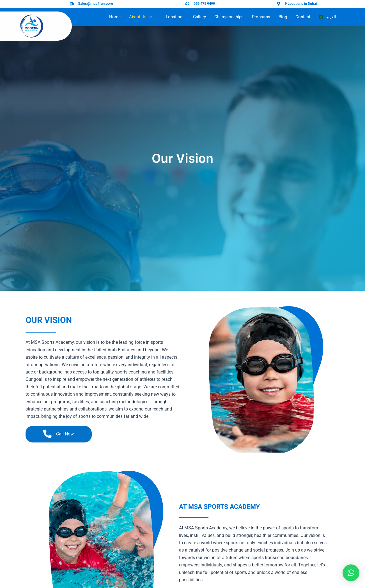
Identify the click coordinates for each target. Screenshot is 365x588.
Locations (175, 17)
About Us (143, 17)
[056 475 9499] (187, 4)
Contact (303, 17)
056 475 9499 (204, 4)
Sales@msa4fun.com (95, 4)
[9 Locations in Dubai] (279, 4)
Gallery (199, 17)
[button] (351, 573)
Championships (229, 17)
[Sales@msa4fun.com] (72, 4)
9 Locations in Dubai (301, 4)
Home (115, 17)
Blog (283, 17)
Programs (261, 17)
